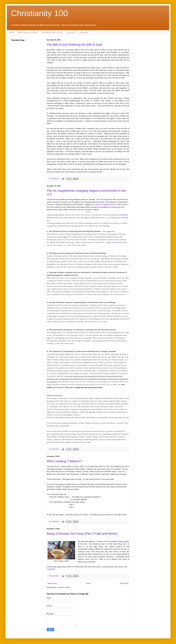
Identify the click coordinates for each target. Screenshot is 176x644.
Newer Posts (52, 583)
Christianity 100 (39, 13)
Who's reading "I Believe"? (64, 461)
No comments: (54, 178)
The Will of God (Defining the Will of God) (74, 45)
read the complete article (105, 205)
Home (11, 32)
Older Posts (124, 583)
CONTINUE (51, 569)
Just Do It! (71, 32)
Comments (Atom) (63, 587)
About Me (84, 32)
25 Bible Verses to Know (52, 32)
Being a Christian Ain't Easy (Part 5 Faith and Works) (82, 534)
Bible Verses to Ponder (28, 32)
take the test (120, 242)
